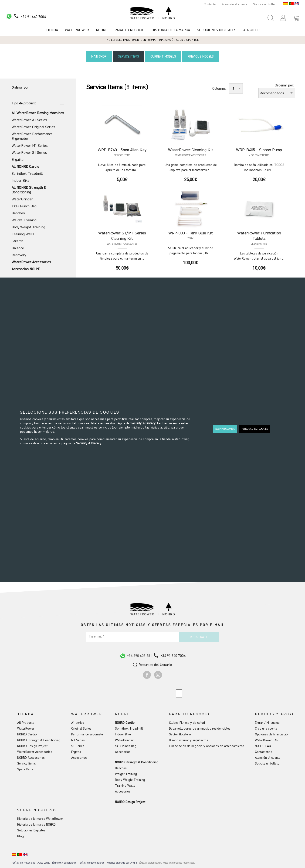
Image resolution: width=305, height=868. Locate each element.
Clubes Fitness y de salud (187, 723)
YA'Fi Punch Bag (126, 746)
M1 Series (78, 740)
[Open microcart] (296, 18)
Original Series (81, 728)
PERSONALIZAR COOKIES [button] (255, 429)
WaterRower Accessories (35, 752)
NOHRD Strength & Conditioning (39, 740)
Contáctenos (264, 752)
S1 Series (78, 746)
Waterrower (77, 30)
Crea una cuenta (266, 728)
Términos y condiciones (64, 863)
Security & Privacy (143, 423)
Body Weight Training (130, 780)
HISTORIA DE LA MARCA (171, 30)
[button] (283, 18)
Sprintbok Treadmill (129, 728)
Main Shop (97, 57)
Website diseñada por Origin (122, 863)
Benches (121, 768)
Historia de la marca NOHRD (36, 824)
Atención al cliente (235, 4)
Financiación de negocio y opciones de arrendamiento (207, 746)
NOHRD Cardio (27, 734)
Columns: (219, 89)
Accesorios (79, 758)
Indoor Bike (123, 734)
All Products (26, 723)
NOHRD (102, 30)
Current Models (164, 57)
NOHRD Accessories (31, 758)
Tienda (52, 30)
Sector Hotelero (180, 734)
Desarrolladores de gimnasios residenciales (200, 728)
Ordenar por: (284, 85)
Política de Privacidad (23, 863)
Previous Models (203, 57)
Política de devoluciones (91, 863)
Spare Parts (25, 769)
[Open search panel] (271, 18)
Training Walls (125, 786)
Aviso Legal (44, 863)
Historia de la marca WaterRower (40, 819)
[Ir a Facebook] (147, 678)
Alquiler (251, 30)
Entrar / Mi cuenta (267, 723)
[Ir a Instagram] (158, 678)
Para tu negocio (130, 30)
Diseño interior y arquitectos (189, 740)
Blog (20, 836)
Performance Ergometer (88, 734)
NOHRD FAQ (263, 746)
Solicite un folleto (265, 4)
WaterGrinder (124, 740)
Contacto (210, 4)
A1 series (78, 723)
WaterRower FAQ (267, 740)
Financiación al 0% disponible (178, 40)
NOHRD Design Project (32, 746)
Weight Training (126, 774)
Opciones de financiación (272, 734)
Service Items (128, 57)
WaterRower (26, 728)
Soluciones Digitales (217, 30)
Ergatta (76, 752)
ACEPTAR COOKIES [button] (225, 429)
